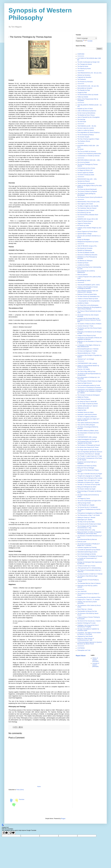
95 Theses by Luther (83, 226)
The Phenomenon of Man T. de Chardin (89, 515)
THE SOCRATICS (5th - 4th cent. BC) (88, 86)
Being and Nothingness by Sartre (87, 487)
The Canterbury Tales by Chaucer (87, 208)
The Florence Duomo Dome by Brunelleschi (90, 197)
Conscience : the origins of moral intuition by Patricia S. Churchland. (89, 633)
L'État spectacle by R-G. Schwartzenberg (89, 568)
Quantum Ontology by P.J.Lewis (86, 623)
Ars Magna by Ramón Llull (85, 170)
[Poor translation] (12, 833)
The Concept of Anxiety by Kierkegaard (88, 395)
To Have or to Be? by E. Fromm (86, 566)
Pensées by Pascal (83, 263)
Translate (88, 41)
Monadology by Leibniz (84, 280)
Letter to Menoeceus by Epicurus (87, 111)
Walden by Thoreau (83, 397)
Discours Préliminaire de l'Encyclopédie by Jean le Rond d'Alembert (89, 308)
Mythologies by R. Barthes (85, 520)
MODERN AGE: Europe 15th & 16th (88, 219)
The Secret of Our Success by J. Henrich (89, 621)
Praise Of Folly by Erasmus (85, 221)
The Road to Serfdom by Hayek (86, 489)
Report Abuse (81, 656)
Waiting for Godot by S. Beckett (86, 518)
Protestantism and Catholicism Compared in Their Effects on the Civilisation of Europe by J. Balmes (90, 391)
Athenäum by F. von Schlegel (86, 359)
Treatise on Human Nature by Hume (88, 299)
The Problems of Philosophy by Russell (89, 445)
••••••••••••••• (81, 56)
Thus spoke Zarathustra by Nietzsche (88, 423)
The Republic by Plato (84, 90)
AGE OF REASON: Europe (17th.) (87, 246)
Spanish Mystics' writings (84, 234)
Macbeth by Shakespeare (85, 250)
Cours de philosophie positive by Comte (89, 385)
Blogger (63, 819)
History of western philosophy (95, 660)
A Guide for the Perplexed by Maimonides (89, 154)
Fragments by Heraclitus (84, 77)
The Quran (80, 149)
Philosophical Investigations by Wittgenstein (90, 513)
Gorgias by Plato (82, 93)
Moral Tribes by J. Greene (85, 609)
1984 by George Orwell (84, 503)
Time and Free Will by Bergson (86, 425)
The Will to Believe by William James (88, 431)
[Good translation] (5, 833)
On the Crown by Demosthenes (86, 113)
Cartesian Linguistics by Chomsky (87, 547)
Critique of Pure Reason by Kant (87, 336)
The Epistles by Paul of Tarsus (86, 115)
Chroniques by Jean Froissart (86, 210)
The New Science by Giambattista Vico (88, 297)
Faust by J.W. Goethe (84, 369)
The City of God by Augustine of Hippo (88, 139)
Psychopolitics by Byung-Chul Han (87, 611)
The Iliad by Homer (83, 66)
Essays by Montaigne (83, 240)
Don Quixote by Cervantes (85, 248)
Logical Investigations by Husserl (87, 439)
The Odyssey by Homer (84, 69)
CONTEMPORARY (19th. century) (87, 363)
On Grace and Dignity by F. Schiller (87, 351)
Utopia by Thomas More (84, 223)
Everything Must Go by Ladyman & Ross (89, 597)
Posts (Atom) (20, 790)
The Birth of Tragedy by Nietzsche (87, 417)
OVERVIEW (81, 54)
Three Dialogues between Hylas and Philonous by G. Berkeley (88, 291)
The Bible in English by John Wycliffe (88, 206)
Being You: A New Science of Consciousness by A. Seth (86, 639)
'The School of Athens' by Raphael (87, 191)
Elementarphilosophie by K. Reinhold (88, 349)
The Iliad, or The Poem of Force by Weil (89, 485)
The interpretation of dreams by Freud (88, 433)
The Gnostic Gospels (83, 137)
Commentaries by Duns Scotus (86, 168)
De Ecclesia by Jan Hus (84, 213)
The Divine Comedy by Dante (86, 175)
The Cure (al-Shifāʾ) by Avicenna (87, 151)
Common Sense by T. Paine (85, 326)
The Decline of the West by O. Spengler (89, 454)
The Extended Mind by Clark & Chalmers (89, 583)
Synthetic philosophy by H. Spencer (87, 406)
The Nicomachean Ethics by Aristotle (88, 95)
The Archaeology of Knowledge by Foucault (90, 556)
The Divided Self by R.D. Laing (86, 530)
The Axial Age (81, 119)
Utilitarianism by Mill (83, 408)
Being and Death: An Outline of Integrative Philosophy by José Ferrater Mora (89, 533)
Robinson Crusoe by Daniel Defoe (87, 294)
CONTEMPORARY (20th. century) (87, 437)
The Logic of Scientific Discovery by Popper (90, 474)
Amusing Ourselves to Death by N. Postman (90, 574)
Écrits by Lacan (82, 542)
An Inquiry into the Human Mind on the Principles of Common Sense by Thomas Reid (89, 320)
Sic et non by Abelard (83, 162)
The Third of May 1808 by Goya (86, 371)
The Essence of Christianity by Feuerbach (89, 388)
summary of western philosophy (96, 665)
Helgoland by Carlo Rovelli (85, 636)
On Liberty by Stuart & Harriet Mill (87, 402)
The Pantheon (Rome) (84, 141)
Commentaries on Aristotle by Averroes (88, 156)
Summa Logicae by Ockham (85, 173)
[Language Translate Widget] (86, 38)
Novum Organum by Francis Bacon (87, 232)
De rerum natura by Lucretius (86, 128)
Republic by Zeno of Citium (85, 109)
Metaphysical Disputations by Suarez (88, 242)
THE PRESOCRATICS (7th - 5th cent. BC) (89, 73)
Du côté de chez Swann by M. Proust (88, 447)
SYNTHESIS (81, 648)
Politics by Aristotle (83, 97)
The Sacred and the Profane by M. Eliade (89, 524)
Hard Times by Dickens (84, 399)
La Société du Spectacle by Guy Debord (89, 550)
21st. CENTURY (82, 591)
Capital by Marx (82, 410)
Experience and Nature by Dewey (87, 466)
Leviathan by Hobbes (83, 265)
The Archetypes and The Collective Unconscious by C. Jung (87, 527)
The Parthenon (82, 79)
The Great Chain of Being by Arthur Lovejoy (90, 478)
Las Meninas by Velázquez (85, 261)
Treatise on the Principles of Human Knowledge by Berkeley (88, 288)
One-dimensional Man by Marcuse (87, 539)
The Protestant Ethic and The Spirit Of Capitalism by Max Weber (88, 442)
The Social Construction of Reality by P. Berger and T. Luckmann (89, 545)
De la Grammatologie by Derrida (87, 554)
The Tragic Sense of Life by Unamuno (88, 450)
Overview (22, 799)
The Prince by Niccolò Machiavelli (87, 189)
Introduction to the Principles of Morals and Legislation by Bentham (89, 338)
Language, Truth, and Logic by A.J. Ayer (89, 480)
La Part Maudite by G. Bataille (86, 505)
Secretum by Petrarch (84, 181)
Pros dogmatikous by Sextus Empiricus (88, 132)
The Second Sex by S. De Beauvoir (87, 507)
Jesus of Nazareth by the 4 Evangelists (88, 117)
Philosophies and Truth (84, 650)
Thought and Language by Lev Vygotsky (89, 476)
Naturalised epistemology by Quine (87, 552)
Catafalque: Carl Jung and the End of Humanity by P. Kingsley (88, 626)
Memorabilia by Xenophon (85, 88)
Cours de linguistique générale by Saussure (90, 452)
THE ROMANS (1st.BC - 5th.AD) (87, 126)
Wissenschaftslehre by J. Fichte (86, 353)
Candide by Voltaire (83, 303)
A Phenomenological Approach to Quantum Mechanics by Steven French (90, 643)
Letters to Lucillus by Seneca (86, 130)
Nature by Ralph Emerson (85, 383)
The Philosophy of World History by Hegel (89, 381)
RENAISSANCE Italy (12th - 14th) (87, 179)
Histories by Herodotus (84, 75)
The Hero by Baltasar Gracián (86, 253)
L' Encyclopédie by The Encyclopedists (88, 301)
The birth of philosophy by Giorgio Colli (88, 62)
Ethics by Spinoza (82, 275)
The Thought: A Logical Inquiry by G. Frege (90, 456)
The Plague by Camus (84, 499)
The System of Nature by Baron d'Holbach (89, 324)
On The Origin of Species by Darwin (88, 404)
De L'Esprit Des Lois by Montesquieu (88, 305)
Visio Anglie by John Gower (85, 204)
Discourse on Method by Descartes (87, 255)
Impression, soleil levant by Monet (87, 415)
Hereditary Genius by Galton (85, 412)
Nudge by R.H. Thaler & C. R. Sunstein (88, 600)
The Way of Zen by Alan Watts (86, 522)
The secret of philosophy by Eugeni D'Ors (89, 501)
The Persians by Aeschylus (85, 82)
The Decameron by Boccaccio (86, 183)
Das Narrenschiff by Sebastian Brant (88, 215)
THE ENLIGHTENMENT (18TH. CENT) (89, 285)
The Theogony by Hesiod (85, 64)
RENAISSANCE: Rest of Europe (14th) (88, 202)
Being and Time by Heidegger (86, 468)
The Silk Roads (82, 122)
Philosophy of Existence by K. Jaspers (88, 482)
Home (39, 787)
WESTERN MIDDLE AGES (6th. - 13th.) (89, 160)
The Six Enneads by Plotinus (86, 135)
